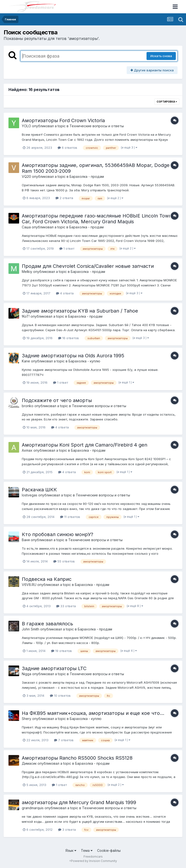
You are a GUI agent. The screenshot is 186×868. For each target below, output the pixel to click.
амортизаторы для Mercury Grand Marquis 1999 (79, 802)
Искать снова (161, 56)
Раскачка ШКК (39, 490)
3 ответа (67, 830)
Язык (71, 850)
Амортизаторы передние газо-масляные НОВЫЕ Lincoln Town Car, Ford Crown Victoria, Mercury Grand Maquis (97, 219)
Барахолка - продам (87, 176)
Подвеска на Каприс (47, 579)
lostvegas (30, 495)
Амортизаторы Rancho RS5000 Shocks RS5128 (77, 758)
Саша (26, 227)
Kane (26, 361)
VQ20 (26, 176)
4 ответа (65, 293)
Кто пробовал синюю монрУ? (58, 534)
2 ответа (64, 198)
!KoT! (26, 316)
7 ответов (64, 740)
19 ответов (62, 651)
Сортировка (167, 102)
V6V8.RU (29, 585)
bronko (28, 406)
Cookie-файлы (109, 850)
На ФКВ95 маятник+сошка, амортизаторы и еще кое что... (93, 713)
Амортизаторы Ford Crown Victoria (63, 120)
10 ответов (60, 696)
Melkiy (27, 272)
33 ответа (66, 606)
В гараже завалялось (47, 624)
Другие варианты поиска (152, 70)
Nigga (27, 674)
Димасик (29, 763)
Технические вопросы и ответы (97, 126)
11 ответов (70, 517)
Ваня (26, 540)
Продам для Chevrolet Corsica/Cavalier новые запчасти (88, 266)
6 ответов (67, 148)
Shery (27, 719)
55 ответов (64, 561)
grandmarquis (33, 808)
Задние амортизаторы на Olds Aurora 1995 (73, 356)
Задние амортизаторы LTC (54, 668)
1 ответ (67, 248)
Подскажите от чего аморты (57, 400)
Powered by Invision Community (94, 861)
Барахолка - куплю (84, 361)
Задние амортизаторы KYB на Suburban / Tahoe (80, 311)
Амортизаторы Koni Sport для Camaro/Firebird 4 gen (85, 445)
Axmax (27, 450)
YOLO (26, 126)
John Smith (31, 629)
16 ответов (69, 338)
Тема (87, 850)
